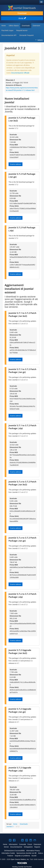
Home (4, 26)
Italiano (39, 40)
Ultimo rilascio (14, 26)
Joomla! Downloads (22, 8)
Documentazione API (9, 35)
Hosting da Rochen (22, 867)
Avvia (22, 18)
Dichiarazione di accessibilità (14, 851)
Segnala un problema (22, 856)
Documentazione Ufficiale (20, 73)
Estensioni (37, 26)
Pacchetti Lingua (7, 30)
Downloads (26, 26)
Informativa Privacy (33, 851)
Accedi (34, 856)
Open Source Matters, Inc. (20, 859)
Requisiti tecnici (22, 30)
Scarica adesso (16, 164)
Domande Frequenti (27, 35)
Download (22, 13)
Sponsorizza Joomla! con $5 (26, 853)
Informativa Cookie (8, 853)
